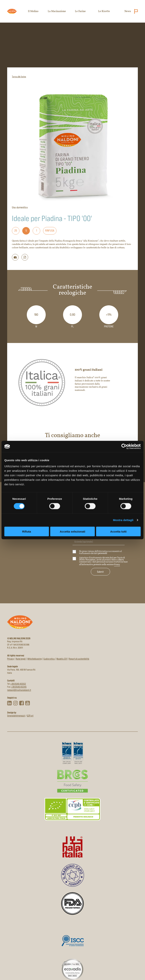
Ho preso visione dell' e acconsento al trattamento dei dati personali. (97, 552)
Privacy (117, 564)
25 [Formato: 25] (16, 231)
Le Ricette (104, 11)
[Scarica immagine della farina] (15, 257)
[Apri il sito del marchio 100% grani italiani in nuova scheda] (72, 382)
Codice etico (49, 659)
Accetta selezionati (72, 531)
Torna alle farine (19, 77)
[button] (25, 257)
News (128, 11)
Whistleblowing (35, 659)
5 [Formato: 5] (26, 231)
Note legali (21, 659)
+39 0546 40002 (18, 684)
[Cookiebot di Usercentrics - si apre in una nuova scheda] (124, 447)
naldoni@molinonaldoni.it (19, 690)
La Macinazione (57, 11)
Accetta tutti (118, 531)
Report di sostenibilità (79, 659)
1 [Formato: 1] (37, 231)
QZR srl (30, 716)
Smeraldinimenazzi (16, 716)
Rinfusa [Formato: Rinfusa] (50, 231)
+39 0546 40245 (19, 687)
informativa (103, 551)
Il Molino (33, 11)
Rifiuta (27, 531)
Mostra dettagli (123, 520)
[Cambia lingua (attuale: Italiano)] (135, 11)
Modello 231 (62, 659)
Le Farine (80, 11)
